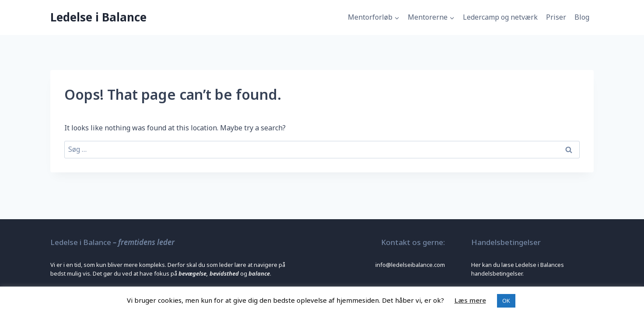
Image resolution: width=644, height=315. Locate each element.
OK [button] (506, 301)
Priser (556, 17)
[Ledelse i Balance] (98, 17)
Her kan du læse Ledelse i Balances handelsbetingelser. (518, 269)
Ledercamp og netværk (500, 17)
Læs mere (470, 300)
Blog (582, 17)
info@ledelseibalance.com (410, 265)
